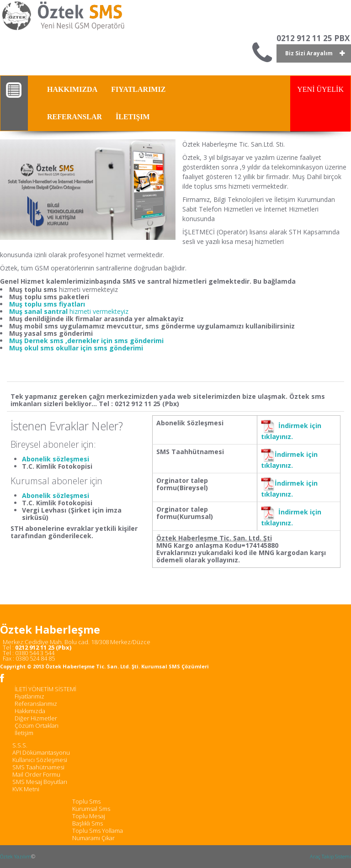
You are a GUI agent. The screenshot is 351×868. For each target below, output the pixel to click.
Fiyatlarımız (29, 696)
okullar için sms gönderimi (99, 348)
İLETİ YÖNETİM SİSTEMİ (45, 689)
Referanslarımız (36, 704)
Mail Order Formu (36, 774)
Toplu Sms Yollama (98, 831)
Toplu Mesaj (89, 816)
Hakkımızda (30, 711)
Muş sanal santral (39, 311)
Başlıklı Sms (88, 823)
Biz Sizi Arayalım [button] (309, 53)
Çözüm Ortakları (37, 725)
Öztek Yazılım (16, 856)
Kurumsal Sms (91, 809)
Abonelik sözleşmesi (56, 459)
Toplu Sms (86, 801)
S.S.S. (20, 745)
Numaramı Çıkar (93, 838)
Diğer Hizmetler (36, 718)
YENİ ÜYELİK (320, 89)
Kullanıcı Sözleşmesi (40, 760)
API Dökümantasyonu (41, 752)
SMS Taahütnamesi (38, 767)
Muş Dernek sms (37, 341)
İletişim (24, 733)
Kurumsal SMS (161, 666)
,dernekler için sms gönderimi (114, 341)
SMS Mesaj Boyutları (40, 782)
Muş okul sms (32, 348)
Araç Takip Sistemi (330, 856)
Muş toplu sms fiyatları (47, 304)
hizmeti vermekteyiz (99, 311)
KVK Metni (26, 789)
